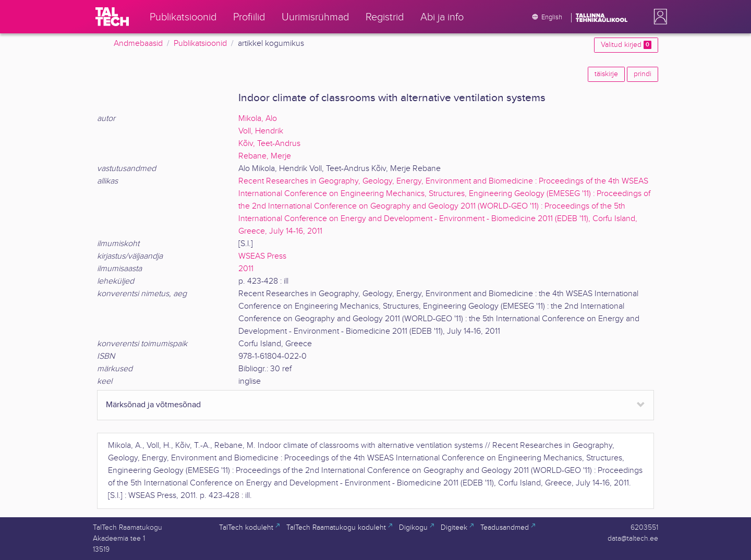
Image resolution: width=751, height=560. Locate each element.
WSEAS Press (262, 256)
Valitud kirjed (626, 45)
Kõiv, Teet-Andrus (269, 144)
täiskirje (606, 74)
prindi (643, 74)
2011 (246, 269)
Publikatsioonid (200, 44)
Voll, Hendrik (261, 131)
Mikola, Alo (258, 119)
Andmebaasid (138, 44)
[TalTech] (112, 17)
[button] (658, 17)
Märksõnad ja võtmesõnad (153, 405)
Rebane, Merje (265, 156)
